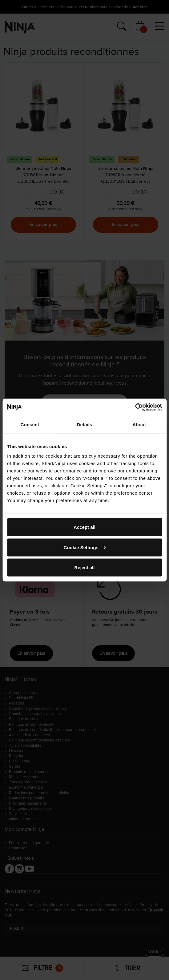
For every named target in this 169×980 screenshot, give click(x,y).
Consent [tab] (30, 424)
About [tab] (139, 424)
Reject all (85, 568)
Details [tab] (85, 424)
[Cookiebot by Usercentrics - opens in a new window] (135, 407)
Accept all (84, 527)
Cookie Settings (85, 547)
